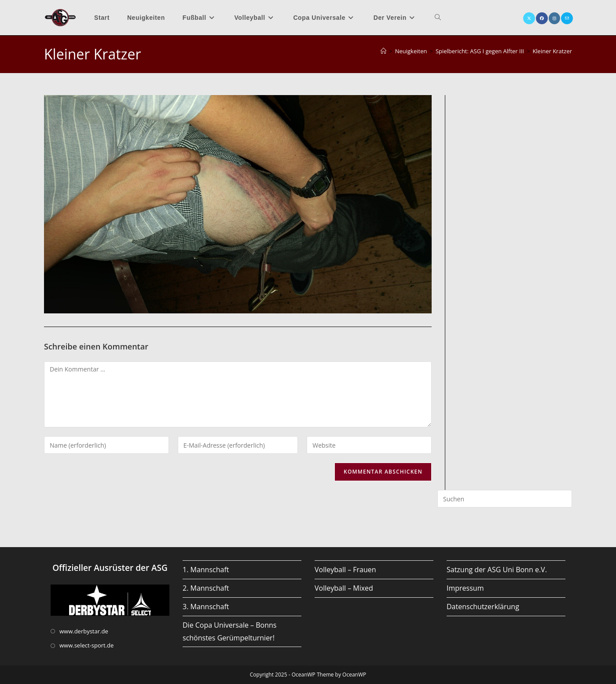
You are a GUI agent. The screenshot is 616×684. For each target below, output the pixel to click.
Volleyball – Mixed (344, 588)
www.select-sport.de (86, 645)
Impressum (465, 588)
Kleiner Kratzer (552, 51)
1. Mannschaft (206, 570)
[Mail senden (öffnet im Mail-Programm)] (567, 18)
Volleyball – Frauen (345, 570)
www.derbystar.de (84, 631)
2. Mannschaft (206, 588)
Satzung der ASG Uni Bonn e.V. (497, 570)
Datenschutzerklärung (483, 607)
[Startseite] (383, 51)
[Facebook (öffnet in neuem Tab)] (542, 18)
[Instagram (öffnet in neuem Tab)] (554, 18)
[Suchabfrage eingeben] (505, 499)
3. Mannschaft (206, 607)
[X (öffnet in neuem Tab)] (529, 18)
